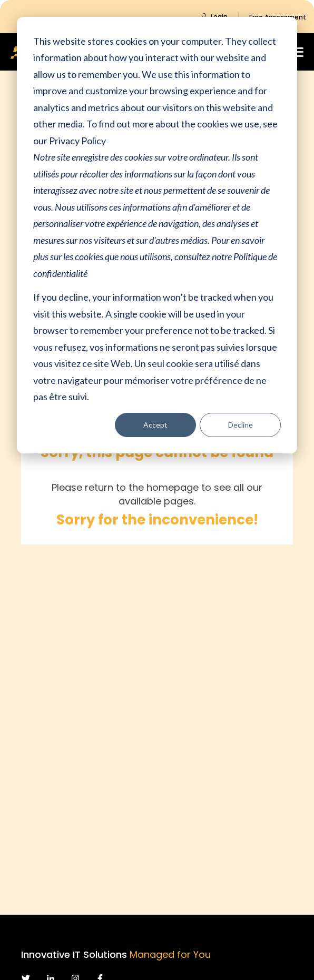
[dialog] (157, 235)
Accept (155, 425)
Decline (241, 425)
